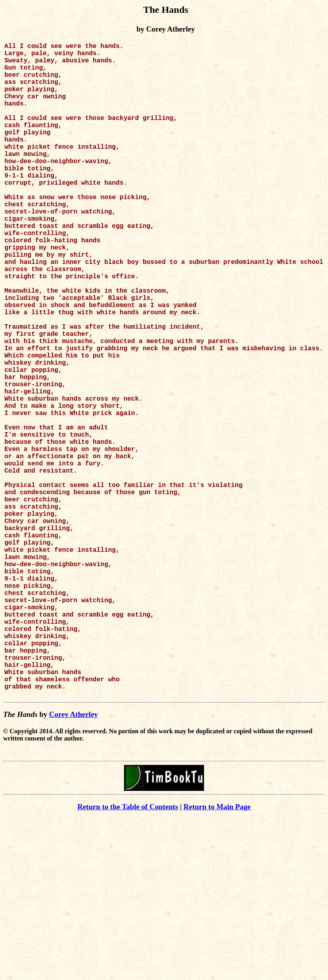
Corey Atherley (74, 860)
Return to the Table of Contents (128, 952)
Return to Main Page (217, 952)
